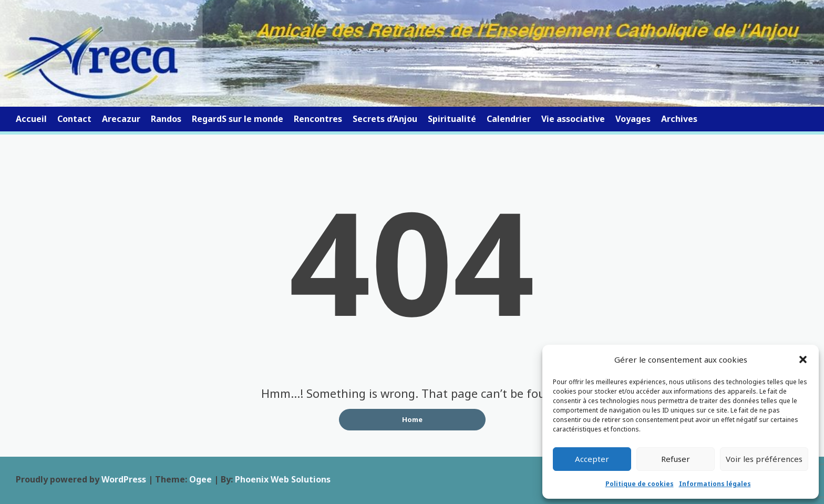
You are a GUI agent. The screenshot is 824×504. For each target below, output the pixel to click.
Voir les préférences (764, 459)
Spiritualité (452, 119)
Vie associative (573, 119)
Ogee (200, 479)
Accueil (31, 119)
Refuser (676, 459)
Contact (74, 119)
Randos (166, 119)
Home (412, 419)
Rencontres (318, 119)
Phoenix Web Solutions (283, 479)
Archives (679, 119)
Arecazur (121, 119)
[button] (803, 359)
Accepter (592, 459)
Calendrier (509, 119)
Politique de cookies (640, 484)
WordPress (124, 479)
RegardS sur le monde (238, 119)
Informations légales (715, 484)
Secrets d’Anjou (385, 119)
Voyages (633, 119)
